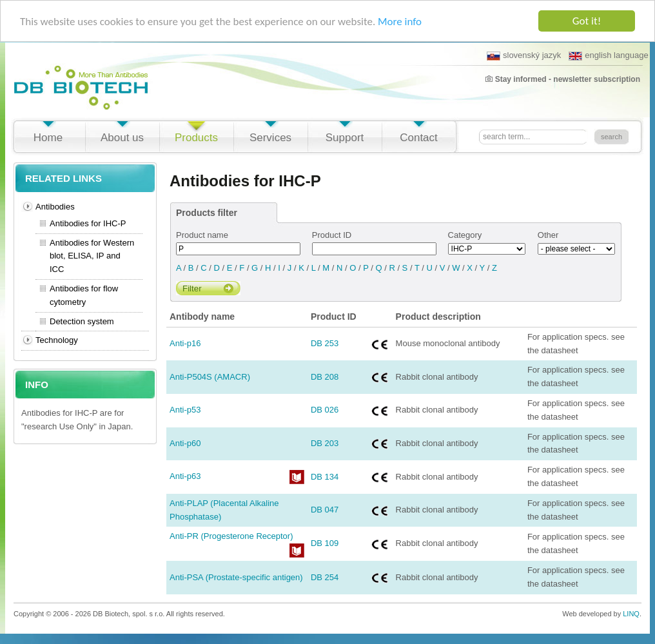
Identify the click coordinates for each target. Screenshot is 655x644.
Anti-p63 (185, 476)
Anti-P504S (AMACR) (210, 377)
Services (270, 138)
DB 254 (325, 577)
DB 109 (325, 543)
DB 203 (325, 443)
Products (196, 138)
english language (608, 55)
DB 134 (325, 476)
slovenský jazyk (524, 55)
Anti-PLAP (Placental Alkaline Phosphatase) (224, 510)
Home (48, 138)
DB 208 (325, 377)
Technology (57, 340)
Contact (419, 138)
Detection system (82, 321)
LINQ (631, 614)
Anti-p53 (185, 410)
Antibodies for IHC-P (88, 223)
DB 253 (325, 343)
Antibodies (55, 207)
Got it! (587, 21)
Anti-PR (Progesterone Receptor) (231, 536)
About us (122, 138)
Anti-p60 (185, 443)
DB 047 (325, 510)
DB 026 (325, 410)
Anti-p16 (185, 343)
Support (345, 138)
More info (400, 21)
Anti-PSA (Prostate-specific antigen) (236, 577)
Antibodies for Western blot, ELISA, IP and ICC (92, 256)
